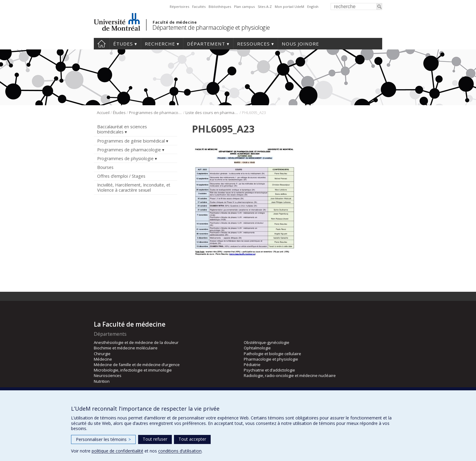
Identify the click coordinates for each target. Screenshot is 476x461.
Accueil (102, 44)
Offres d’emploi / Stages (121, 176)
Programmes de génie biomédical (131, 141)
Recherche (160, 44)
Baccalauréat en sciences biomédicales (122, 129)
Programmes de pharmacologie (156, 113)
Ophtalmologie (257, 348)
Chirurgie (102, 354)
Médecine (103, 359)
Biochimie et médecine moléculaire (126, 348)
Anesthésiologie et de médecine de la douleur (136, 342)
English (313, 7)
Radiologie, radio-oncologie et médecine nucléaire (290, 375)
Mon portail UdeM (289, 7)
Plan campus (244, 7)
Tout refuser (155, 439)
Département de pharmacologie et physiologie (211, 27)
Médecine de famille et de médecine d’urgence (137, 365)
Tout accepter (192, 439)
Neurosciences (108, 375)
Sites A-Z (265, 7)
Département (206, 44)
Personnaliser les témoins (103, 439)
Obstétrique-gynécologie (267, 342)
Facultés (199, 7)
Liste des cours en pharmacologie (212, 113)
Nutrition (102, 381)
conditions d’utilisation (180, 451)
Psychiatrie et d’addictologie (269, 370)
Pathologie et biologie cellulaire (272, 354)
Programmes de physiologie (125, 158)
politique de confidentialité (117, 451)
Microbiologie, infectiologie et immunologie (133, 370)
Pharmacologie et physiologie (271, 359)
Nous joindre (300, 44)
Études (123, 44)
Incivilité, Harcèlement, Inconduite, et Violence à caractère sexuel (134, 187)
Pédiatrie (252, 365)
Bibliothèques (220, 7)
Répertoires (179, 7)
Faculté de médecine (175, 22)
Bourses (105, 167)
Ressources (253, 44)
